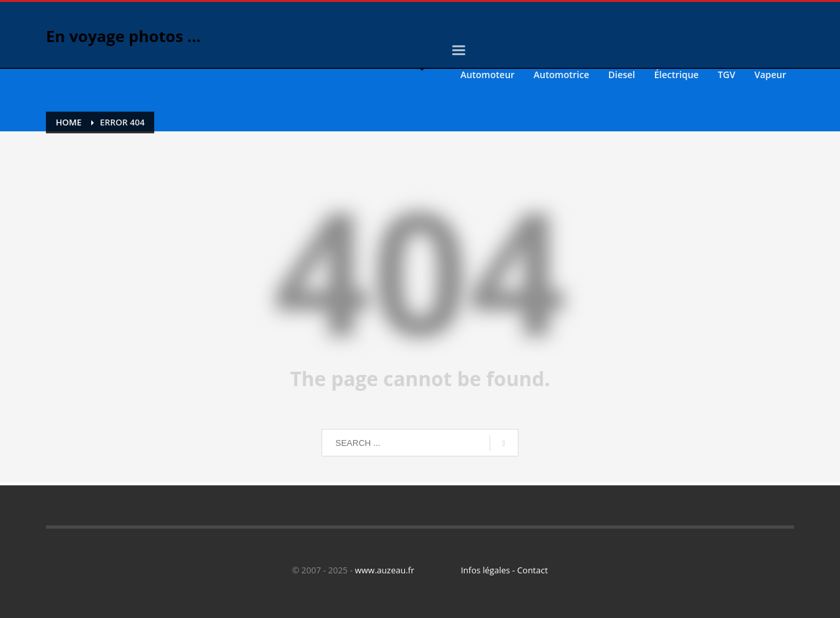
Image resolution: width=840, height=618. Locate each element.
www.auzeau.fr (385, 570)
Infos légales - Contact (504, 570)
